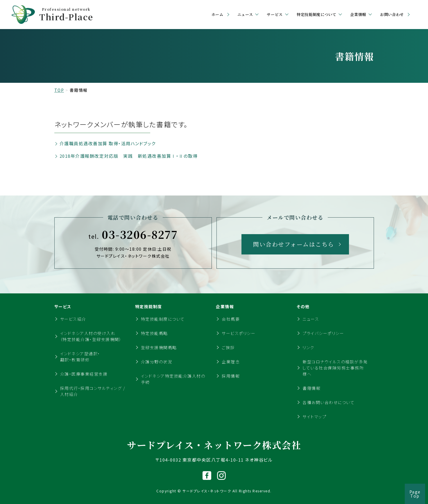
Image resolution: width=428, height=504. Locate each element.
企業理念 (231, 362)
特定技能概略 (154, 333)
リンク (308, 347)
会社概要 (231, 319)
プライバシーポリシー (323, 333)
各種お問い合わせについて (328, 402)
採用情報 (231, 376)
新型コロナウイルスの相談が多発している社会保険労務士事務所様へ (335, 368)
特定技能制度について (163, 319)
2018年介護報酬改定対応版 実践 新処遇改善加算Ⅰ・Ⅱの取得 (129, 156)
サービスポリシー (239, 333)
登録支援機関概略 (159, 347)
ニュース (311, 319)
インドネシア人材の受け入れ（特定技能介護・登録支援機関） (91, 336)
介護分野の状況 (157, 362)
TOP (59, 90)
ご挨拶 (228, 347)
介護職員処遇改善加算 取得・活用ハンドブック (108, 143)
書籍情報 (311, 388)
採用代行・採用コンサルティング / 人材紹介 (93, 391)
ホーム (217, 14)
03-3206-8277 (133, 234)
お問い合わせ (392, 14)
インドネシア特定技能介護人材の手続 (173, 379)
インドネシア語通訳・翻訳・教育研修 (80, 357)
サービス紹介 (73, 319)
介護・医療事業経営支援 (84, 374)
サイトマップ (314, 417)
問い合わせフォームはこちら (294, 244)
